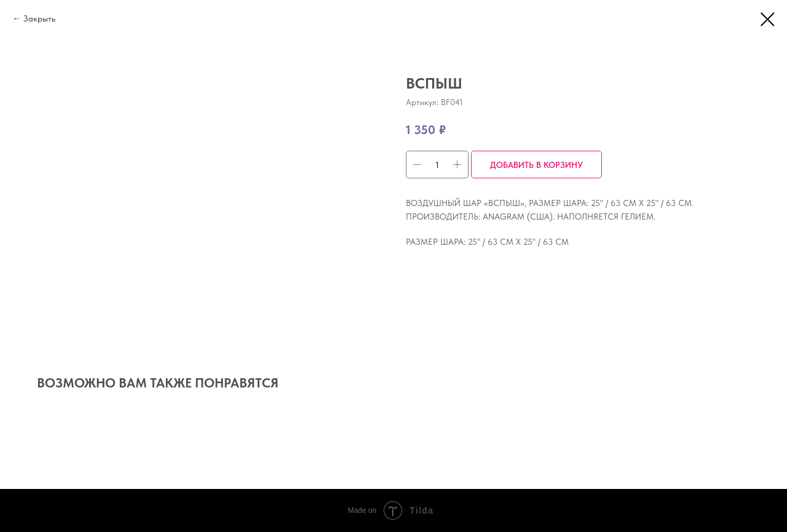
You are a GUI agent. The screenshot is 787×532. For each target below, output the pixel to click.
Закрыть (39, 18)
